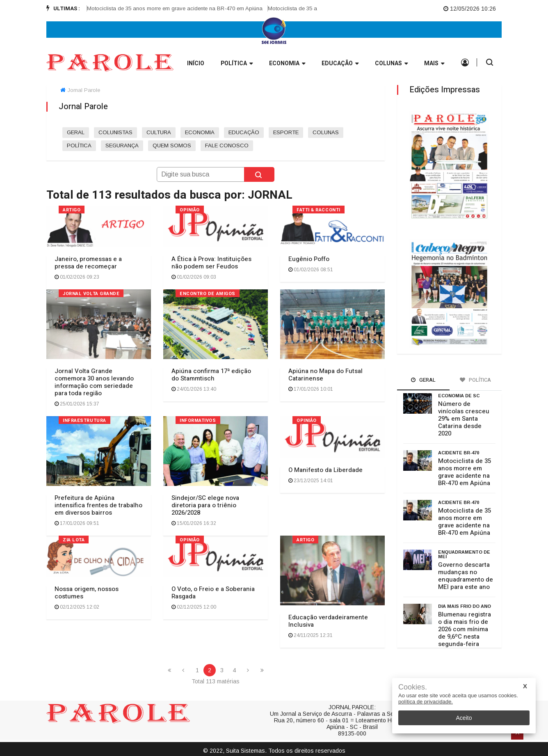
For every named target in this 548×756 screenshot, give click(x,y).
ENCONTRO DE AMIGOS (208, 294)
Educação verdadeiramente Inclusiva (328, 621)
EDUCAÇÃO (244, 132)
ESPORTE (286, 132)
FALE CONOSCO (227, 145)
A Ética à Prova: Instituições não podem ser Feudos (211, 263)
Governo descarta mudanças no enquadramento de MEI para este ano (466, 576)
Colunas (391, 64)
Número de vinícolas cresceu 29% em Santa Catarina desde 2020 (464, 419)
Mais (434, 64)
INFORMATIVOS (198, 420)
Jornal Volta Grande (91, 294)
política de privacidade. (426, 702)
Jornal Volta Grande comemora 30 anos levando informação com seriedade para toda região (94, 382)
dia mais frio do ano (465, 606)
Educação (340, 64)
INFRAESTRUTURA (84, 420)
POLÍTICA (79, 145)
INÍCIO (196, 63)
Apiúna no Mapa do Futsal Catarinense (325, 375)
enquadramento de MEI (464, 554)
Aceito (464, 718)
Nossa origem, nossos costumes (87, 593)
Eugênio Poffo (309, 259)
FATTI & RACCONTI (319, 210)
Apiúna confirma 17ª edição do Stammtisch (211, 375)
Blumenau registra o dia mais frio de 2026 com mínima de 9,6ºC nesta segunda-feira (465, 629)
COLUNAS (326, 132)
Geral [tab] (423, 380)
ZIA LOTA (74, 540)
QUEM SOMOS (172, 145)
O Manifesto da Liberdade (325, 470)
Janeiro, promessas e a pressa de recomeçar (88, 263)
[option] (183, 9)
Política (237, 64)
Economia (287, 64)
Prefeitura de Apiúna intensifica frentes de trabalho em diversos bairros (98, 505)
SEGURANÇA (122, 145)
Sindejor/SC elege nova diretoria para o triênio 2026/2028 (205, 505)
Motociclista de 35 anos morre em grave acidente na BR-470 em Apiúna (180, 8)
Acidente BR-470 (459, 453)
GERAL (76, 132)
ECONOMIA (200, 132)
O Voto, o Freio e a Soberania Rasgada (213, 593)
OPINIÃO (190, 210)
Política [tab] (475, 380)
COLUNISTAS (115, 132)
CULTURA (159, 132)
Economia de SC (459, 396)
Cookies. (413, 687)
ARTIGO (72, 210)
